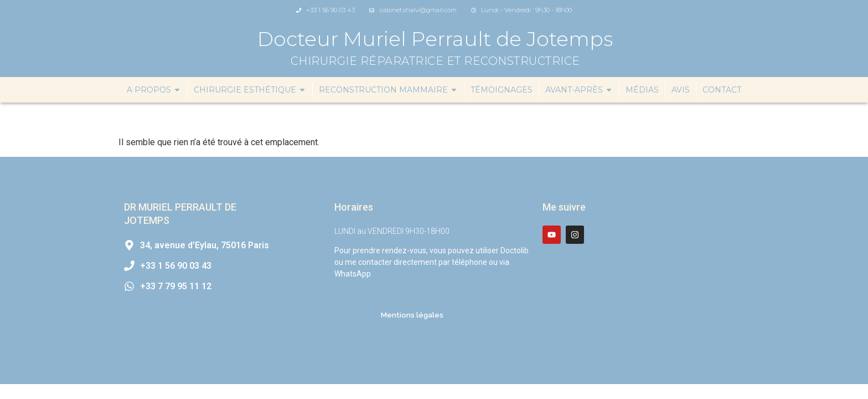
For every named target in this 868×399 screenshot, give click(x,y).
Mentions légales (412, 315)
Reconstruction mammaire (388, 90)
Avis (681, 90)
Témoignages (502, 90)
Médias (642, 90)
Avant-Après (579, 90)
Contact (722, 90)
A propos (154, 90)
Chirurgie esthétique (250, 90)
